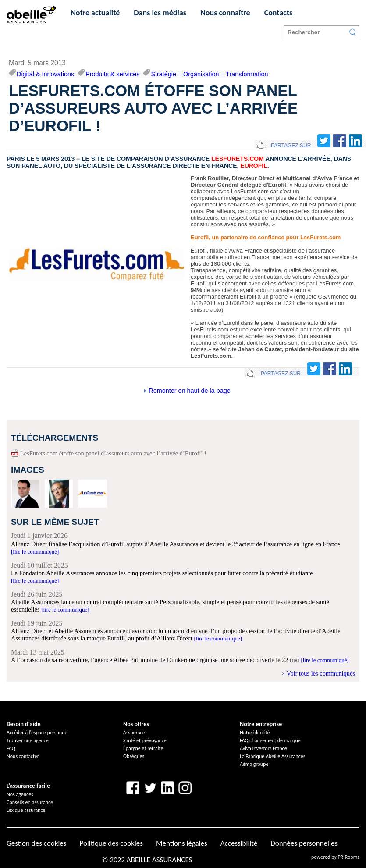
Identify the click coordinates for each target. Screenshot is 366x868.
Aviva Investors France (263, 748)
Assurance (134, 733)
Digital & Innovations (45, 74)
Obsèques (134, 756)
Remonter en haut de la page (189, 391)
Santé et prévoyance (145, 740)
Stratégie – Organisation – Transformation (209, 74)
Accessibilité (239, 843)
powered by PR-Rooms (335, 857)
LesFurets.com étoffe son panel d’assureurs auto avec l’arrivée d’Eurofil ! (113, 453)
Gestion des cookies (36, 843)
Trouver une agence (28, 740)
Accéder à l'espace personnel (37, 733)
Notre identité (255, 733)
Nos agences (20, 794)
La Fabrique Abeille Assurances (273, 756)
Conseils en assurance (30, 802)
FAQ (11, 748)
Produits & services (112, 74)
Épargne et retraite (143, 748)
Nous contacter (23, 756)
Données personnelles (304, 843)
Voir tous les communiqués (321, 673)
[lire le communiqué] (35, 552)
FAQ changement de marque (270, 740)
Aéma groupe (254, 764)
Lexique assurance (26, 810)
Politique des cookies (111, 843)
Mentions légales (182, 843)
